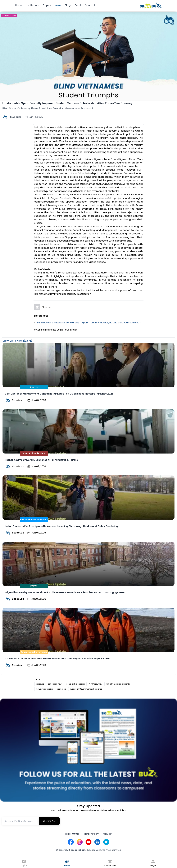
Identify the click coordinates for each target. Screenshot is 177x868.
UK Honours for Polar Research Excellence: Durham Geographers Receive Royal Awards (58, 659)
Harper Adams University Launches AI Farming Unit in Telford (41, 460)
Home (19, 5)
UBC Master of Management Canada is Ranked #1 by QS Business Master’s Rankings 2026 (59, 394)
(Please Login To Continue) (62, 330)
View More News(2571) (17, 341)
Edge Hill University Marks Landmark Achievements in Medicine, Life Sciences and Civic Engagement (65, 592)
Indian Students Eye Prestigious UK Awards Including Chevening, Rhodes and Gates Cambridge (62, 526)
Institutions (33, 5)
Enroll (78, 5)
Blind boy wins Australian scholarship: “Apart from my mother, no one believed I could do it (89, 323)
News (58, 5)
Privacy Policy (91, 834)
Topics (47, 5)
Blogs (68, 5)
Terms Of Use (72, 834)
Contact (90, 5)
